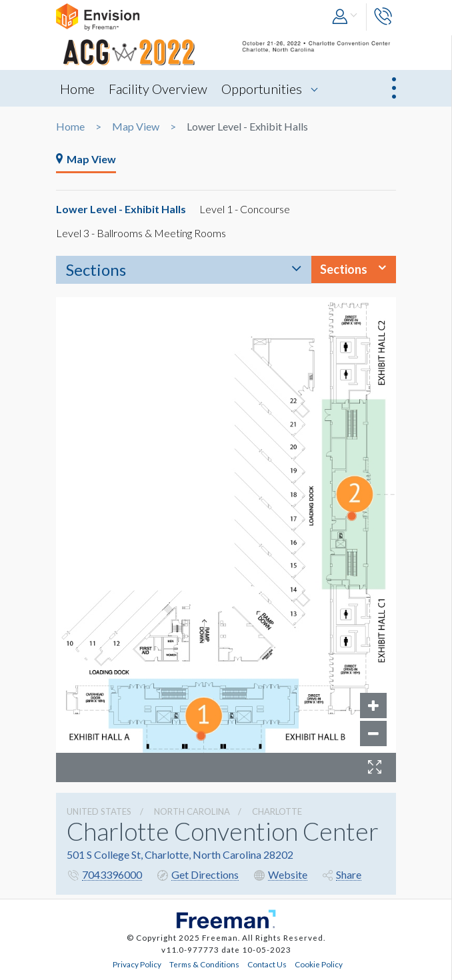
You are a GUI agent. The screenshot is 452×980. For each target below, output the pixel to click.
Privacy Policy (137, 964)
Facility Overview (158, 89)
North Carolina (192, 811)
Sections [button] (344, 269)
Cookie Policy (319, 964)
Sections (96, 269)
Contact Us (267, 964)
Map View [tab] (86, 159)
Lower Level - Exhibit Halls (121, 209)
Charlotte (277, 811)
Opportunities (262, 89)
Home (77, 89)
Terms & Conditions (204, 964)
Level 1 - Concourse (245, 209)
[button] (346, 17)
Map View (136, 127)
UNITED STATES (99, 811)
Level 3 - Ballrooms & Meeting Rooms (141, 233)
